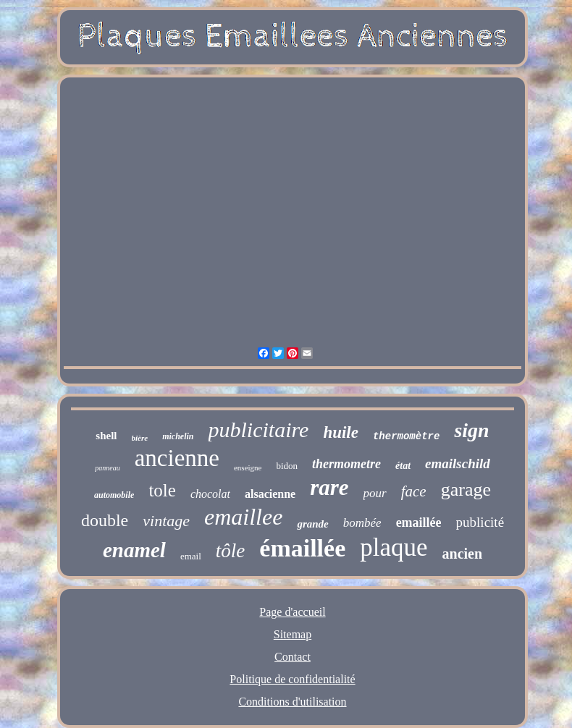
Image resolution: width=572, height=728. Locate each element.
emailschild (458, 464)
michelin (178, 436)
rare (329, 487)
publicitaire (259, 429)
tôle (231, 551)
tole (162, 490)
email (191, 556)
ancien (463, 554)
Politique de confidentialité (292, 679)
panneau (107, 468)
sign (471, 430)
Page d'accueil (292, 612)
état (403, 466)
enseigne (248, 467)
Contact (293, 657)
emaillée (419, 522)
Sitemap (293, 634)
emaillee (243, 517)
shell (106, 436)
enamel (134, 550)
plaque (394, 547)
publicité (480, 522)
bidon (287, 466)
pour (375, 493)
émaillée (302, 548)
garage (466, 490)
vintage (166, 521)
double (105, 520)
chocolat (210, 494)
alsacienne (270, 494)
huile (341, 432)
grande (312, 524)
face (414, 491)
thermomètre (406, 436)
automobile (114, 495)
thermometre (346, 464)
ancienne (177, 458)
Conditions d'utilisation (292, 702)
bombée (362, 523)
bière (140, 438)
